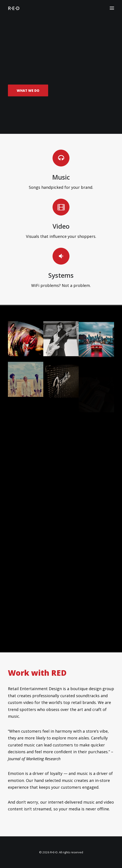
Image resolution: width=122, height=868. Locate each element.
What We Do (28, 91)
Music (61, 177)
